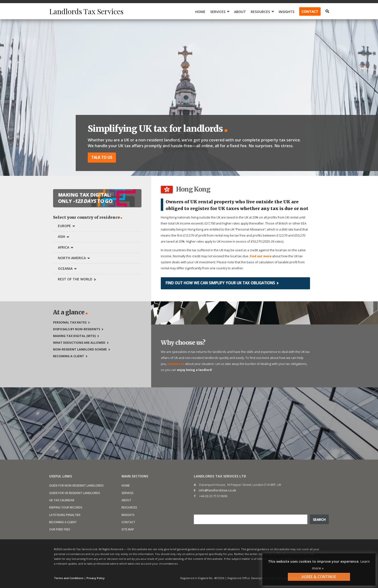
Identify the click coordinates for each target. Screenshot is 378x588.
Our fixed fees (60, 529)
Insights (287, 12)
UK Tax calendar (62, 500)
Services (218, 12)
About (240, 12)
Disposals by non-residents (77, 329)
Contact (310, 11)
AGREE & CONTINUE (319, 577)
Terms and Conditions (69, 578)
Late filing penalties (65, 515)
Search (319, 519)
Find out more (261, 256)
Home (200, 12)
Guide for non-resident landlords (76, 486)
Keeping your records (66, 507)
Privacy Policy (96, 578)
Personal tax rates (70, 322)
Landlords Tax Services (86, 11)
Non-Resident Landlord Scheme (80, 349)
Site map (128, 529)
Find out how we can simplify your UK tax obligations (220, 283)
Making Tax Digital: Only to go (85, 198)
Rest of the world (75, 279)
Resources (260, 12)
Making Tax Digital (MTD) (74, 336)
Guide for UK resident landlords (75, 493)
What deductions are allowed (79, 343)
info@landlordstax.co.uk (217, 490)
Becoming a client (69, 356)
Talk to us (102, 157)
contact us (176, 364)
